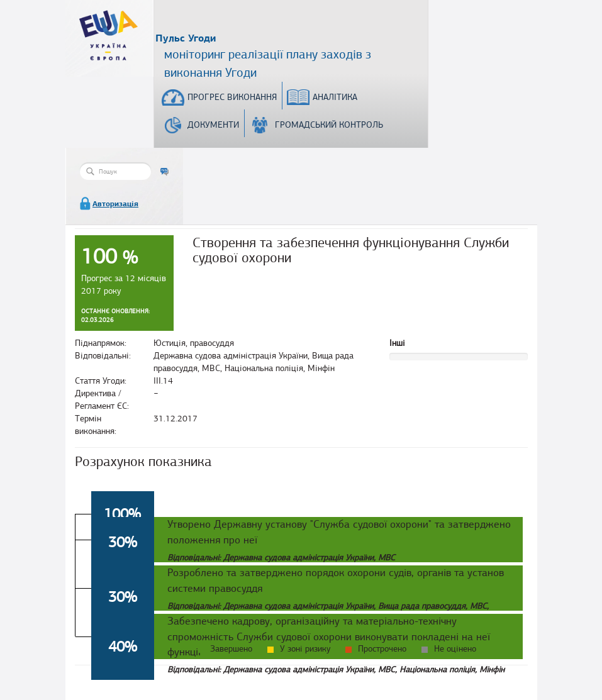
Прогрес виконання (232, 97)
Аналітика (335, 97)
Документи (213, 125)
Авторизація (115, 204)
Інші (397, 343)
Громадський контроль (329, 125)
